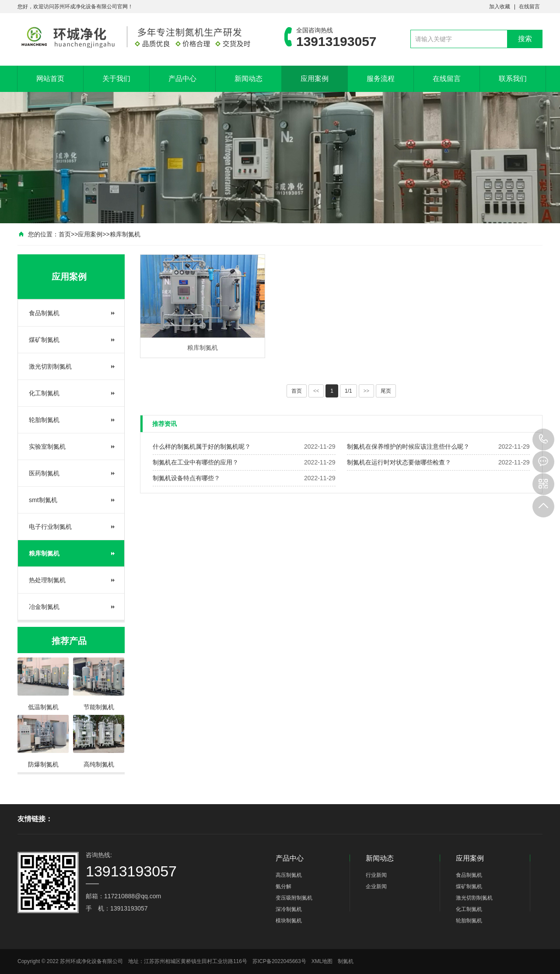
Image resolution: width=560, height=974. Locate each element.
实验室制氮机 (47, 447)
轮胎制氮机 (44, 420)
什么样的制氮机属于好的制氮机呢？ (202, 447)
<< (316, 391)
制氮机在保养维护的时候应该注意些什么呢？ (408, 447)
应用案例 (315, 79)
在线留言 (529, 7)
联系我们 (513, 79)
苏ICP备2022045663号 (279, 961)
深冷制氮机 (289, 909)
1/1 (348, 391)
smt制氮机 (43, 500)
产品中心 (182, 79)
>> (367, 391)
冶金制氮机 (44, 607)
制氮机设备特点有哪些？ (186, 478)
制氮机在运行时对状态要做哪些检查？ (399, 462)
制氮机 (346, 961)
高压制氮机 (289, 875)
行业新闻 (376, 875)
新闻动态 (248, 79)
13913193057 (543, 440)
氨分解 (283, 886)
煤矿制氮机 (44, 340)
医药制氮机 (44, 473)
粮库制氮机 (125, 234)
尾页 (386, 391)
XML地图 (322, 961)
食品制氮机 (44, 313)
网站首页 (50, 79)
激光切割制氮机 (50, 366)
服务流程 (381, 79)
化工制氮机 (44, 393)
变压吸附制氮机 (294, 898)
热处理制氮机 (47, 580)
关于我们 (116, 79)
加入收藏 (500, 7)
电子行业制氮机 (50, 527)
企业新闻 (376, 886)
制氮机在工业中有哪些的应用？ (196, 462)
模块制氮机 (289, 921)
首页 (65, 234)
